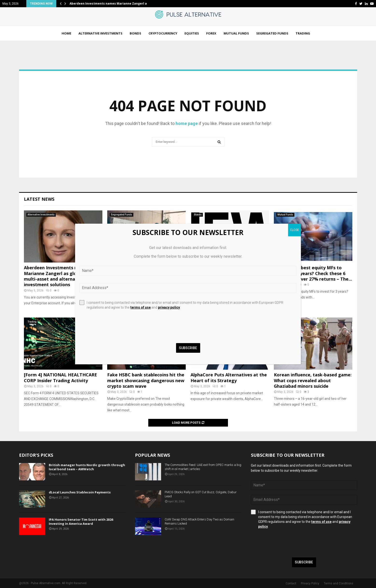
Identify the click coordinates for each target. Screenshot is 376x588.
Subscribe (304, 562)
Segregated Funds (272, 33)
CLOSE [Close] (294, 230)
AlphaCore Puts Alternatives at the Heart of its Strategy (229, 377)
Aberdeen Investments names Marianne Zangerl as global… (115, 3)
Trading (303, 33)
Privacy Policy (310, 583)
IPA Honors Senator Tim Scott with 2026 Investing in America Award (81, 522)
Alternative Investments (100, 33)
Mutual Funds (236, 33)
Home (66, 33)
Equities (192, 33)
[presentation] (288, 543)
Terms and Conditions (339, 583)
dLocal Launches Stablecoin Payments (80, 492)
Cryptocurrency (163, 33)
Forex (211, 33)
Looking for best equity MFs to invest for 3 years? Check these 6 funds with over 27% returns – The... (313, 273)
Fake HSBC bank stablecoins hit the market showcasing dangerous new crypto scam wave (146, 380)
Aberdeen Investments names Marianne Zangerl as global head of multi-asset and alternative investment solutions (62, 276)
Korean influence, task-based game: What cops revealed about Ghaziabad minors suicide (313, 380)
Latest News (39, 199)
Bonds (135, 33)
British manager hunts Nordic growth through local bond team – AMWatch (87, 467)
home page (187, 123)
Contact (291, 583)
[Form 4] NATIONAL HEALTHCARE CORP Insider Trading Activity (60, 377)
